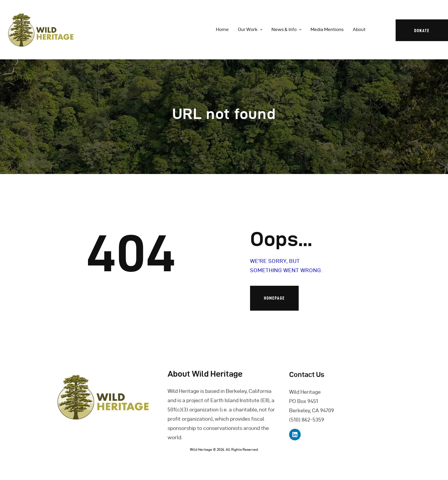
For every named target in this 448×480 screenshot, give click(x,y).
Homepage (274, 298)
